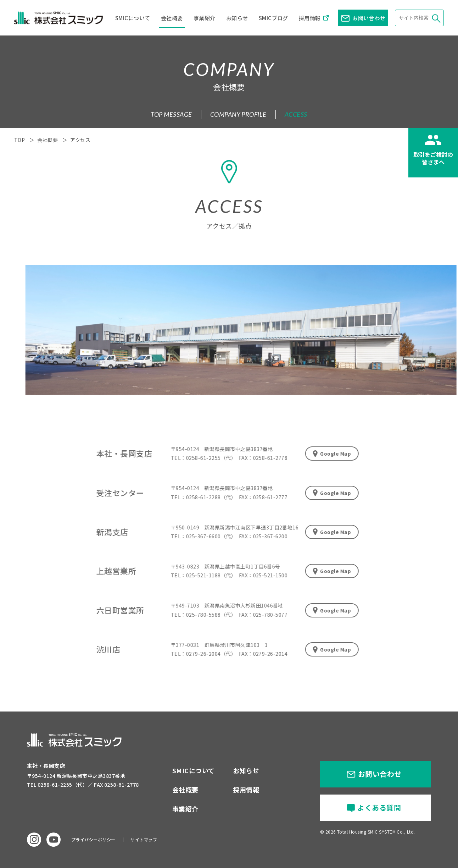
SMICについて (133, 18)
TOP (19, 140)
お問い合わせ (369, 18)
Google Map (327, 454)
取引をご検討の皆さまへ (433, 158)
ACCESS (296, 114)
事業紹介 (205, 18)
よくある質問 (379, 807)
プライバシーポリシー (93, 839)
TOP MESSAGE (171, 114)
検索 (435, 18)
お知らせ (237, 18)
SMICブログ (273, 18)
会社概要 (172, 18)
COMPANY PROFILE (238, 114)
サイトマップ (144, 839)
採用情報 (310, 18)
